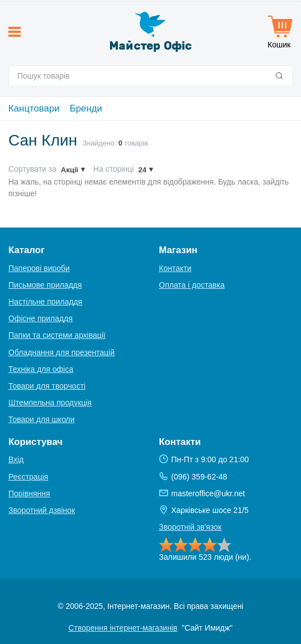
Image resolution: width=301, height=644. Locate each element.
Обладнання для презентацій (61, 352)
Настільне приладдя (45, 302)
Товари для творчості (47, 386)
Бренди (86, 108)
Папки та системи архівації (57, 335)
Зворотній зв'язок (190, 527)
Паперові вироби (39, 268)
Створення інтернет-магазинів (123, 628)
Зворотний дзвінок (42, 510)
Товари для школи (42, 419)
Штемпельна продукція (50, 403)
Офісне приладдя (40, 318)
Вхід (16, 459)
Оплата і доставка (192, 285)
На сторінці (114, 169)
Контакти (175, 268)
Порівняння (29, 493)
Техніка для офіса (41, 369)
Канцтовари (34, 108)
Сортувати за (32, 169)
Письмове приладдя (45, 285)
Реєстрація (28, 477)
